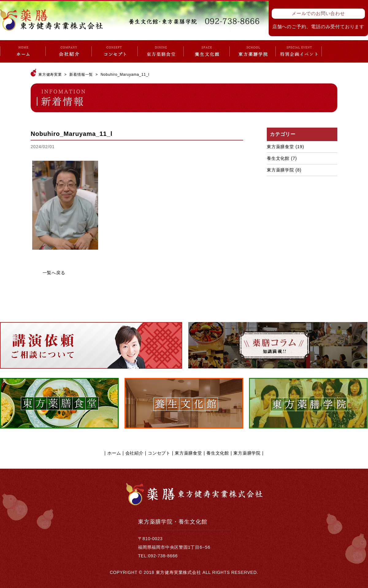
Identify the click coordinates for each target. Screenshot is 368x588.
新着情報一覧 (81, 75)
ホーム (114, 453)
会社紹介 (134, 453)
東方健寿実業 (50, 75)
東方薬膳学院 (280, 170)
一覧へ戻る (54, 273)
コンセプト (159, 453)
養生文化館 (278, 158)
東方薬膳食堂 (280, 147)
